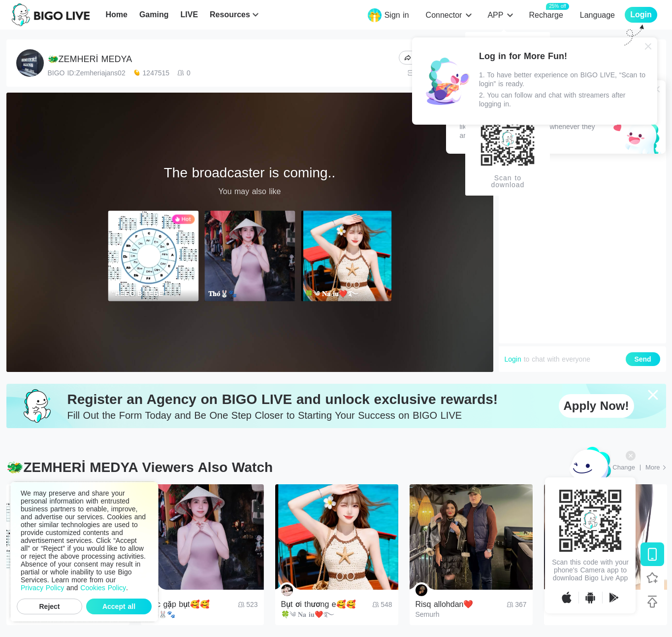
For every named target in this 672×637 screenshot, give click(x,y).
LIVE (189, 15)
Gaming (154, 15)
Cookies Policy (103, 588)
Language (597, 15)
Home (116, 15)
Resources (230, 15)
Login (513, 359)
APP (495, 15)
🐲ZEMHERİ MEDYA (90, 59)
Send (642, 359)
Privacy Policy (42, 588)
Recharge (546, 15)
